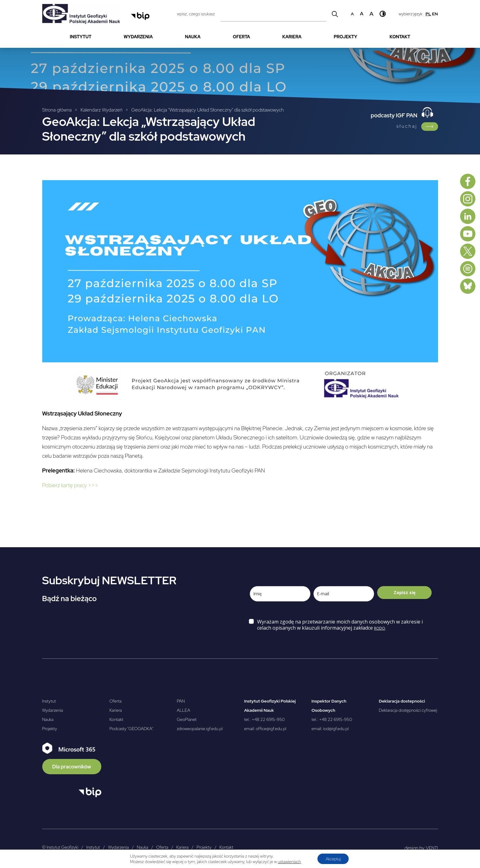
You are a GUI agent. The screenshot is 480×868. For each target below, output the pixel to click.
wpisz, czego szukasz (196, 14)
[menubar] (240, 37)
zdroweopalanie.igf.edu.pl (200, 727)
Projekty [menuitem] (345, 37)
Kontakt (116, 718)
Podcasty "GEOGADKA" (131, 727)
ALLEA (184, 709)
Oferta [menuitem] (242, 37)
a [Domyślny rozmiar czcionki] (352, 14)
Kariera (116, 709)
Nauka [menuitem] (193, 37)
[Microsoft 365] (72, 757)
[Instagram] (468, 199)
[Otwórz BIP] (90, 791)
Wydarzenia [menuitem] (138, 37)
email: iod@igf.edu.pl (330, 727)
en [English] (435, 14)
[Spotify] (468, 269)
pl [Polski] (428, 14)
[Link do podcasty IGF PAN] (430, 125)
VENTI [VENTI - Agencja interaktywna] (432, 847)
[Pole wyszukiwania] (273, 14)
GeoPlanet (187, 718)
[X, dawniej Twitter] (468, 251)
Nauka (48, 718)
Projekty (50, 727)
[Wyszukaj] (335, 14)
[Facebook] (468, 181)
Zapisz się (405, 591)
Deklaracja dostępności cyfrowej (408, 709)
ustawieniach (288, 861)
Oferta (116, 700)
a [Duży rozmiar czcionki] (371, 14)
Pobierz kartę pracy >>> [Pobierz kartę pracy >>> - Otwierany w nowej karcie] (70, 484)
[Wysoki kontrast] (383, 14)
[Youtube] (468, 234)
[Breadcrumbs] (173, 109)
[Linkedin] (468, 216)
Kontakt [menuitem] (400, 37)
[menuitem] (81, 37)
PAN (181, 700)
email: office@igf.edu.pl (265, 727)
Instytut (49, 700)
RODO (380, 627)
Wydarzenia (53, 709)
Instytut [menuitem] (81, 37)
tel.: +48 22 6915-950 (265, 718)
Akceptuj (333, 859)
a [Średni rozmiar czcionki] (362, 14)
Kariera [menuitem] (292, 37)
